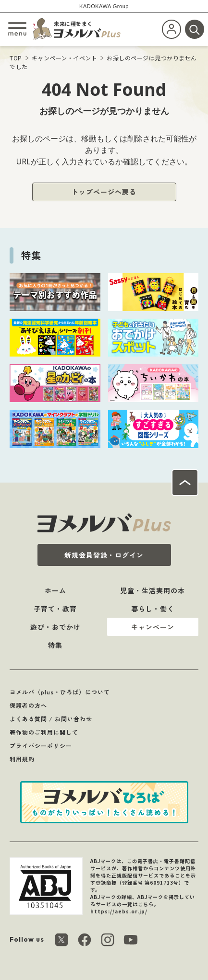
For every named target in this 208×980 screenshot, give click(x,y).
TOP (16, 58)
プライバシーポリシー (41, 745)
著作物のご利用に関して (44, 732)
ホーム (55, 590)
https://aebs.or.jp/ (119, 911)
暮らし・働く (153, 609)
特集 (55, 645)
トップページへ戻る (104, 192)
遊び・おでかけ (55, 627)
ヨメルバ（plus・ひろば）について (60, 692)
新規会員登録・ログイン (104, 555)
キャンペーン (153, 627)
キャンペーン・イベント (65, 58)
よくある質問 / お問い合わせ (51, 719)
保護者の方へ (28, 705)
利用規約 (22, 759)
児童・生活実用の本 (153, 590)
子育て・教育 (55, 609)
